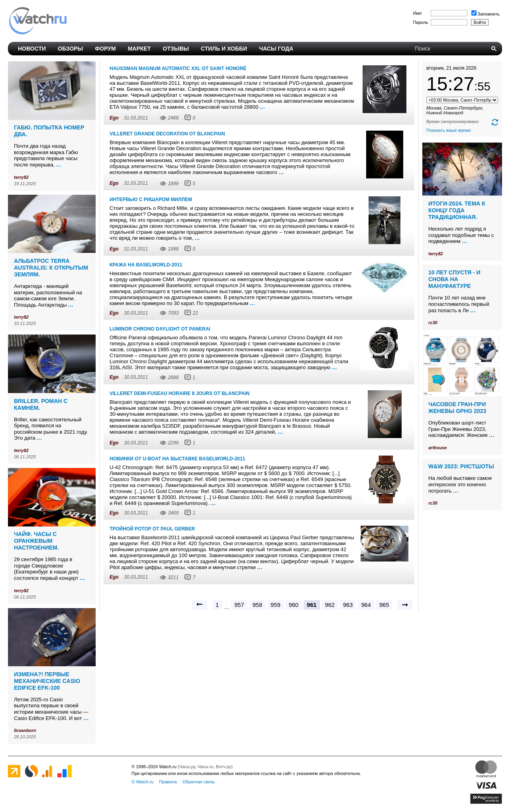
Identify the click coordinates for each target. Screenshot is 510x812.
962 (330, 605)
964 (366, 605)
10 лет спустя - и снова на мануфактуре (454, 279)
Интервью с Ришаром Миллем (151, 200)
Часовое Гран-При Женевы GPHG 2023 (457, 408)
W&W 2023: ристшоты (461, 466)
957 (239, 605)
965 (384, 605)
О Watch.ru (142, 782)
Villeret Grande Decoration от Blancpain (167, 134)
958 (257, 605)
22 (195, 313)
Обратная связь (199, 782)
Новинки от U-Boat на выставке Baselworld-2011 (177, 459)
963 (348, 605)
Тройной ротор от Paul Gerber (152, 529)
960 (294, 605)
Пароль (420, 22)
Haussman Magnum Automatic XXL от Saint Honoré (178, 68)
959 (275, 605)
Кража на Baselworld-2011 (146, 265)
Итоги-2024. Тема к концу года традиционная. (457, 210)
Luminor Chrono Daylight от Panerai (160, 329)
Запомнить (485, 14)
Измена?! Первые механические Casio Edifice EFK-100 (47, 681)
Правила (168, 782)
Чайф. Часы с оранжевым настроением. (36, 541)
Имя (417, 13)
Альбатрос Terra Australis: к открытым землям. (51, 268)
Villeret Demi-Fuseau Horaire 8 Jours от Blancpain (179, 393)
